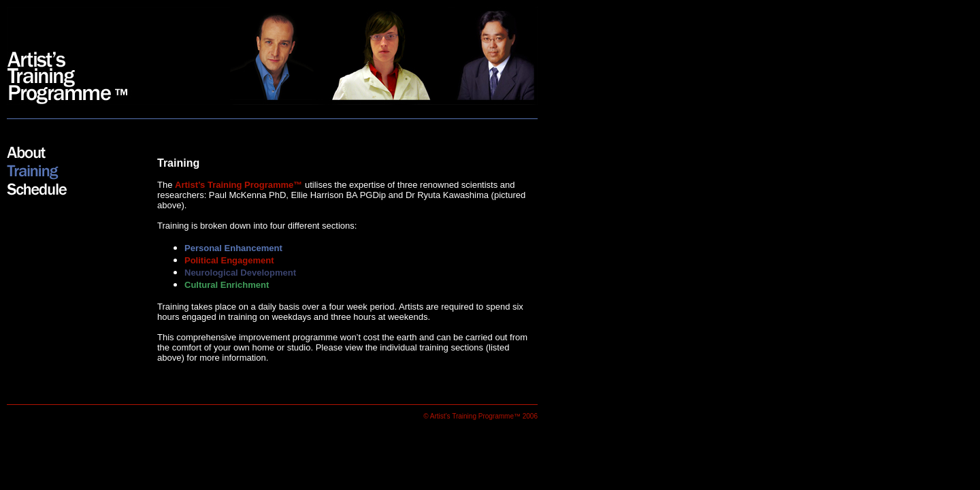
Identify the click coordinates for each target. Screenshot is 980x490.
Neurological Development (240, 273)
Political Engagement (229, 260)
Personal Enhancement (233, 248)
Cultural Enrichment (227, 285)
